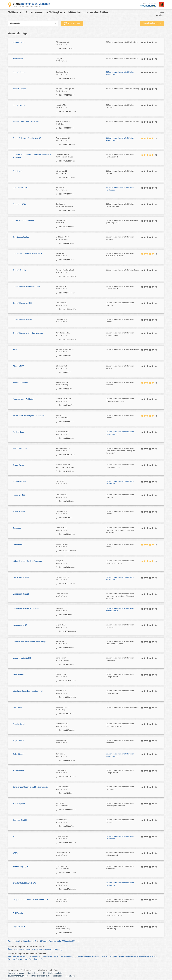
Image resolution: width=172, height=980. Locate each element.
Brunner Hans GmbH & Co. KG (26, 122)
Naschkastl (17, 707)
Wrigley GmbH (19, 927)
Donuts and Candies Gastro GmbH (27, 254)
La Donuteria (18, 545)
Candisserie (18, 171)
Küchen (109, 956)
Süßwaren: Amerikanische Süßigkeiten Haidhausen (120, 189)
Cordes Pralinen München (24, 221)
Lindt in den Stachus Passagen (26, 609)
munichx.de (58, 976)
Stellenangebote (55, 973)
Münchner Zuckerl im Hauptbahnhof (28, 691)
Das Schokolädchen (21, 237)
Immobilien (38, 949)
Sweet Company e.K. (21, 866)
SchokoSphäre (19, 803)
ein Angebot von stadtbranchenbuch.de (27, 6)
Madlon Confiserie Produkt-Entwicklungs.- (30, 642)
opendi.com (70, 976)
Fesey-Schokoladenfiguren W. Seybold (29, 415)
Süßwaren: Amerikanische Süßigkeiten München (60, 941)
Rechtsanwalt (141, 956)
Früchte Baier (18, 432)
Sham (15, 853)
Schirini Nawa (18, 770)
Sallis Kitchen (18, 754)
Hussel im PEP (19, 511)
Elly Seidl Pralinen (20, 383)
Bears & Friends (19, 72)
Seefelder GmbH (20, 820)
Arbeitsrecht (152, 956)
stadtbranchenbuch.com (18, 976)
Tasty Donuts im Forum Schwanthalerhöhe (30, 899)
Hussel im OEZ (19, 495)
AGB (43, 973)
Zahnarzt (44, 959)
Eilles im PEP (18, 366)
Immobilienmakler (84, 956)
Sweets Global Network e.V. (24, 883)
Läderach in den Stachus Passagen (27, 561)
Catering (32, 956)
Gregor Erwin (18, 465)
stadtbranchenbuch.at (40, 976)
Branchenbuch (14, 941)
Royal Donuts (18, 741)
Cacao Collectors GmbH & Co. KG (27, 138)
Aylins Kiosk (18, 59)
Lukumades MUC (20, 625)
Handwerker (28, 949)
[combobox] (10, 23)
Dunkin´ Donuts (19, 270)
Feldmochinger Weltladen (23, 399)
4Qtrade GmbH (19, 42)
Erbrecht (12, 959)
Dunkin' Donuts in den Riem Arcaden (28, 333)
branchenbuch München (31, 4)
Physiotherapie (22, 959)
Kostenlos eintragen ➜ (152, 23)
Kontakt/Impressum (16, 973)
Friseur (39, 956)
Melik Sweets (18, 674)
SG (14, 836)
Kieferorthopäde (98, 956)
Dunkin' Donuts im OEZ (22, 303)
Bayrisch (56, 956)
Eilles (15, 350)
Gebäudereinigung (68, 956)
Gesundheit (18, 949)
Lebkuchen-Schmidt (21, 594)
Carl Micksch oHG (20, 188)
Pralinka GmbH (19, 724)
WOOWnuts (18, 913)
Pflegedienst (130, 956)
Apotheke (12, 956)
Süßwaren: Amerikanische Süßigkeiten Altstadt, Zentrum (120, 73)
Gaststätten (48, 956)
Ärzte (10, 949)
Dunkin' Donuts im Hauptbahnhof (26, 287)
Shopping (58, 949)
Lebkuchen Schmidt (21, 577)
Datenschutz (33, 973)
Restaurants (48, 949)
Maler (115, 956)
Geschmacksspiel (20, 449)
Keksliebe (17, 528)
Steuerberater (34, 959)
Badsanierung (22, 956)
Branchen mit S (30, 941)
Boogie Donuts (19, 105)
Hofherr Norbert (19, 481)
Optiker (121, 956)
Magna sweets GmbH (22, 658)
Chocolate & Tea (19, 204)
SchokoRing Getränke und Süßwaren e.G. (30, 787)
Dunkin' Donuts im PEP (22, 320)
